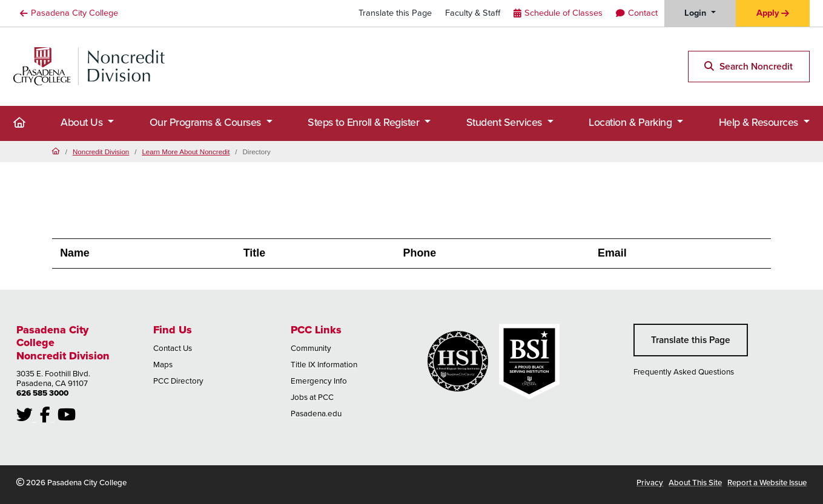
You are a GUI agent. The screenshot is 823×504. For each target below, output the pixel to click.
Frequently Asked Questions (684, 372)
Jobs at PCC (312, 397)
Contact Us (173, 348)
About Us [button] (83, 122)
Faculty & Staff (473, 13)
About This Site (695, 483)
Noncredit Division (101, 152)
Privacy (650, 483)
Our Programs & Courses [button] (207, 122)
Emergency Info (319, 381)
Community (311, 348)
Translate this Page (395, 13)
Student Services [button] (506, 122)
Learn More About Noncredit (186, 152)
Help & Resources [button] (760, 122)
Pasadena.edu (316, 414)
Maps (163, 365)
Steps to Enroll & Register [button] (365, 122)
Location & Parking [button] (632, 122)
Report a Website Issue (767, 483)
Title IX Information (324, 365)
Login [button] (696, 13)
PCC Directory (178, 381)
